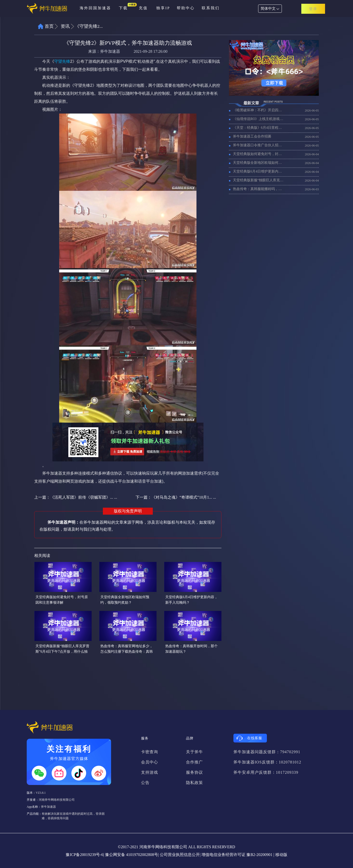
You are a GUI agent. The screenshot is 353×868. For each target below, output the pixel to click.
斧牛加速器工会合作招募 (252, 136)
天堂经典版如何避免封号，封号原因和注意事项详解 (259, 154)
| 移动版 (280, 855)
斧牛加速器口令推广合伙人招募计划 (259, 145)
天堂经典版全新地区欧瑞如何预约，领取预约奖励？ (259, 163)
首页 (49, 26)
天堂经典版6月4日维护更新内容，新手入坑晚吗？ (259, 171)
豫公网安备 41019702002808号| (132, 855)
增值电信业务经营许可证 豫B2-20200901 (237, 855)
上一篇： (76, 497)
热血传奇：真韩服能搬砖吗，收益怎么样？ (259, 189)
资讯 (65, 26)
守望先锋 (62, 61)
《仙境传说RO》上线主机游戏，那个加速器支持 (259, 119)
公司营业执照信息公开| (180, 855)
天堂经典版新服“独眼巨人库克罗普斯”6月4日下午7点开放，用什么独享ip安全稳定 (259, 180)
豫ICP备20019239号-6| (85, 855)
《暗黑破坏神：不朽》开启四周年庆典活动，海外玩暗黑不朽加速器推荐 (259, 110)
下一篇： (176, 497)
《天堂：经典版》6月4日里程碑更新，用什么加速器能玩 (259, 128)
